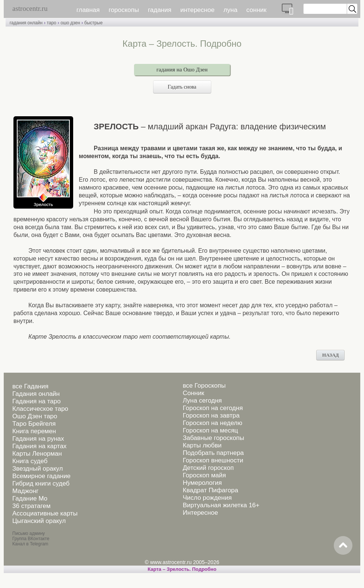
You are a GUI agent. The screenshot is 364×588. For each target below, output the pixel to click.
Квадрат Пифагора (210, 490)
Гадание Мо (30, 498)
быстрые (94, 23)
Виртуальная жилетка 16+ (221, 505)
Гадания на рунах (38, 439)
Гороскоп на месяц (210, 430)
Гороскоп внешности (213, 460)
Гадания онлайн (36, 394)
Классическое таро (40, 409)
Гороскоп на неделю (212, 423)
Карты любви (202, 445)
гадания (160, 10)
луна (231, 10)
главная (88, 10)
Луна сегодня (202, 401)
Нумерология (202, 483)
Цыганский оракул (39, 521)
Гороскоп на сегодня (213, 408)
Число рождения (207, 498)
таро (51, 23)
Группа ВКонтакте (31, 539)
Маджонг (25, 491)
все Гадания (30, 386)
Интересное (200, 513)
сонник (256, 10)
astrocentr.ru (30, 8)
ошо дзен (70, 23)
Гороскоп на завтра (211, 415)
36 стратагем (31, 506)
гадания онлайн (26, 23)
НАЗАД (330, 355)
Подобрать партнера (213, 453)
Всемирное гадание (41, 476)
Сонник (193, 393)
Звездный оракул (38, 469)
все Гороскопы (204, 386)
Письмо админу (29, 533)
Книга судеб (30, 461)
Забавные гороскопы (213, 438)
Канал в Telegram (30, 544)
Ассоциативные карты (45, 513)
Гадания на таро (36, 401)
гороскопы (124, 10)
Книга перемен (34, 431)
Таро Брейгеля (34, 424)
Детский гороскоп (208, 468)
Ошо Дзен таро (35, 416)
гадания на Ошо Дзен (182, 70)
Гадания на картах (39, 446)
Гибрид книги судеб (41, 484)
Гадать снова (182, 87)
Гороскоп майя (204, 475)
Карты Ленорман (37, 454)
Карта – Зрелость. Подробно (182, 569)
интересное (197, 10)
